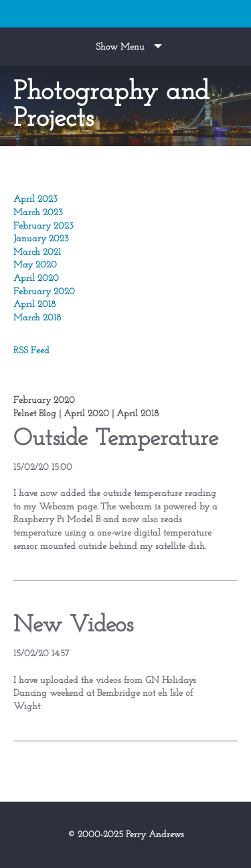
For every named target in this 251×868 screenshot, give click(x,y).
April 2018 (34, 305)
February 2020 (44, 292)
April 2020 (36, 278)
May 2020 (35, 265)
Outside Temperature (116, 439)
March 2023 (38, 213)
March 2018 (37, 318)
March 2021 (37, 252)
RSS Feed (31, 351)
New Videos (73, 626)
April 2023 (35, 199)
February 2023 (44, 226)
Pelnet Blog (35, 414)
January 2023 (41, 239)
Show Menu (120, 47)
